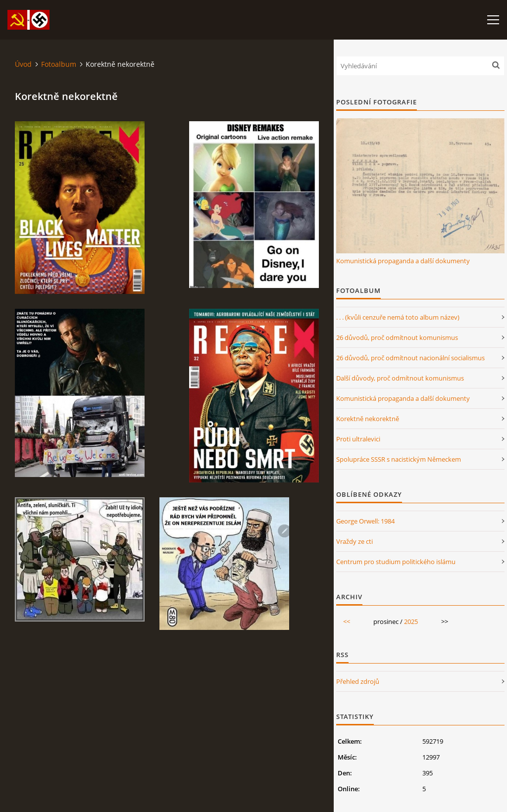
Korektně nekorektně (368, 419)
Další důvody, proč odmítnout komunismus (400, 378)
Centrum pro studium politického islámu (396, 562)
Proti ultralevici (358, 439)
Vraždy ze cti (355, 541)
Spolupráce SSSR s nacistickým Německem (399, 459)
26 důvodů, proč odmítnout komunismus (397, 337)
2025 (411, 621)
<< (347, 621)
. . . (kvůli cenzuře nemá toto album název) (398, 317)
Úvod (23, 64)
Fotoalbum (59, 64)
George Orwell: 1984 (365, 521)
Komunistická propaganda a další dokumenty (403, 261)
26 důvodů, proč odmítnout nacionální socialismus (410, 358)
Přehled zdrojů (358, 681)
